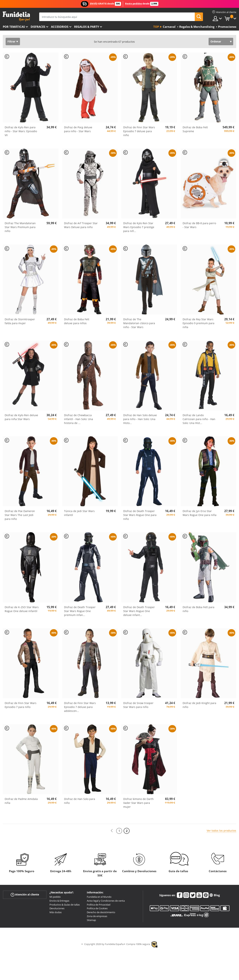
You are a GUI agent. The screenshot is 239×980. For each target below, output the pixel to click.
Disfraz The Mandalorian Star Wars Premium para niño (20, 227)
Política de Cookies (97, 908)
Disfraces (38, 27)
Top (156, 27)
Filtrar (11, 41)
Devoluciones (57, 908)
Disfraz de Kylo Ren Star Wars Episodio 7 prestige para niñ (139, 227)
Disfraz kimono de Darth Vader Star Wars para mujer (138, 803)
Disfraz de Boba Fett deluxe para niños (77, 321)
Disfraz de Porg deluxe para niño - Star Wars (78, 129)
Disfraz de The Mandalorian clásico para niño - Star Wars (139, 323)
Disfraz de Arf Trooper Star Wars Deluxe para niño (81, 225)
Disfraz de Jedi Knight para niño (199, 705)
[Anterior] (112, 831)
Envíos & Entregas (59, 901)
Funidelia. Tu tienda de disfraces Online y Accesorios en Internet (16, 16)
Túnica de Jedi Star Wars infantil (79, 513)
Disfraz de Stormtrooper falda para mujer (20, 321)
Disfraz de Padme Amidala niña (21, 801)
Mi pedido (55, 897)
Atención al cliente (25, 895)
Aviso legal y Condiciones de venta (106, 901)
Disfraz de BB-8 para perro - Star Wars (199, 225)
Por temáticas (14, 27)
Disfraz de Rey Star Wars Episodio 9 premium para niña (198, 323)
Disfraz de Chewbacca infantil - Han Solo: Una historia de (79, 419)
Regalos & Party (87, 27)
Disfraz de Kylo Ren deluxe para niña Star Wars (21, 417)
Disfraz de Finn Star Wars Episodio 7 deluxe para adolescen (80, 707)
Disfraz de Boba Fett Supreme (195, 129)
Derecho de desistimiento (101, 912)
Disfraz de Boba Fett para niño (198, 609)
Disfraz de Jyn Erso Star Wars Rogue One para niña (200, 513)
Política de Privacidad (99, 905)
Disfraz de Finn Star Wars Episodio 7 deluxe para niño (139, 131)
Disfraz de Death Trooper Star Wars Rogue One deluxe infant (139, 611)
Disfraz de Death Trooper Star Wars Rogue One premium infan (80, 611)
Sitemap (91, 920)
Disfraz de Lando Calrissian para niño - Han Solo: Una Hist (199, 419)
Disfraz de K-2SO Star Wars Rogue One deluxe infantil (22, 609)
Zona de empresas (97, 916)
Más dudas (56, 912)
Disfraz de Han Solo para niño (80, 801)
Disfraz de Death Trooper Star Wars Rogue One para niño (140, 515)
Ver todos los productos (221, 831)
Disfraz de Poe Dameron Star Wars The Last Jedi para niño (20, 515)
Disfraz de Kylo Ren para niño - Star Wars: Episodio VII (21, 131)
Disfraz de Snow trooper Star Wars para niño (138, 705)
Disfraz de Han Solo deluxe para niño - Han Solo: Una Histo (140, 419)
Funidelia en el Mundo (99, 897)
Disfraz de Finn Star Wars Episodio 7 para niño (21, 705)
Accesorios (60, 27)
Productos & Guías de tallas (65, 905)
